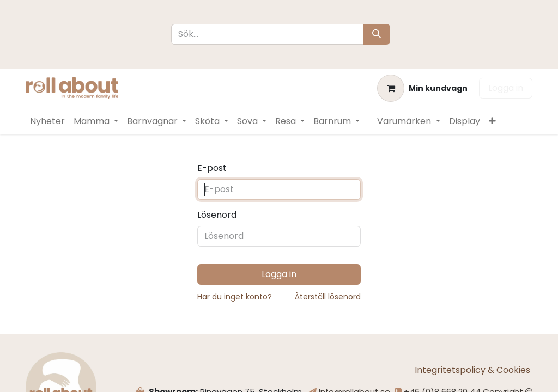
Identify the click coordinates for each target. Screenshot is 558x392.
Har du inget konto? (235, 297)
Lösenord (217, 215)
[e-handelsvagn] (422, 88)
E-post (212, 168)
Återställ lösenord (328, 297)
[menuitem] (47, 121)
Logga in (506, 88)
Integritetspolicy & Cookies (474, 370)
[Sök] (377, 34)
